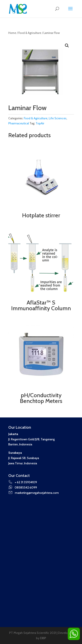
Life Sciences (58, 118)
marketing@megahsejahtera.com (34, 493)
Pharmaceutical (19, 123)
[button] (67, 46)
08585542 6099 (23, 487)
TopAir (40, 123)
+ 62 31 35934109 (23, 482)
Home (12, 33)
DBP (43, 638)
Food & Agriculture (30, 33)
